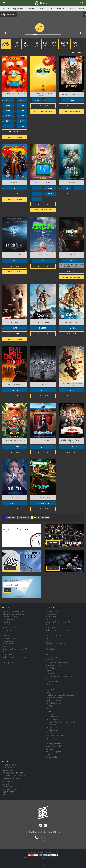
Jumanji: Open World (53, 746)
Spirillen (49, 654)
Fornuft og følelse (52, 714)
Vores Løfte (7, 622)
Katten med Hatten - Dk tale (55, 735)
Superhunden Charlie (53, 665)
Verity (48, 692)
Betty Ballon (50, 690)
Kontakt (50, 8)
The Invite (49, 638)
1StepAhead (61, 858)
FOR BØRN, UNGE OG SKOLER (15, 776)
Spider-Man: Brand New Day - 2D (15, 649)
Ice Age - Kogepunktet (54, 752)
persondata (48, 852)
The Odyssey (7, 646)
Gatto (48, 754)
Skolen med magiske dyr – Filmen (15, 657)
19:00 (19, 121)
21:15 (67, 261)
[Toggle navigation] (4, 3)
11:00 (19, 100)
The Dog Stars (51, 649)
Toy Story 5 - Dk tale (10, 617)
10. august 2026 (14, 503)
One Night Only (9, 663)
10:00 (6, 100)
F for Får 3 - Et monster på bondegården (60, 695)
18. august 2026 (43, 503)
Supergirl (6, 633)
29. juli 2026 (72, 390)
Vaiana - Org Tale (9, 638)
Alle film (41, 8)
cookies (55, 852)
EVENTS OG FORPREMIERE (13, 773)
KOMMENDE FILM (10, 768)
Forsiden (6, 8)
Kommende (31, 8)
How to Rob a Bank (53, 657)
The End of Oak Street (53, 636)
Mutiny (48, 641)
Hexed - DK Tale (52, 727)
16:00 (6, 116)
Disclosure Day (8, 630)
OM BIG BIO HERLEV (11, 779)
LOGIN (5, 795)
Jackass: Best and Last (10, 627)
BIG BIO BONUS (9, 781)
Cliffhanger (50, 749)
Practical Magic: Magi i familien (57, 663)
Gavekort (72, 8)
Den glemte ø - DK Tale (54, 698)
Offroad (49, 684)
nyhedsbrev (32, 852)
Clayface (49, 711)
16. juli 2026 (43, 390)
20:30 (9, 188)
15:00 (19, 111)
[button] (6, 33)
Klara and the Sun (52, 717)
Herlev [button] (44, 3)
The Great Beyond (52, 719)
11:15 (35, 100)
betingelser (40, 852)
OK (7, 590)
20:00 (6, 126)
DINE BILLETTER (8, 792)
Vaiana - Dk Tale (9, 641)
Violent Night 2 (51, 733)
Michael (6, 625)
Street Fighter (50, 706)
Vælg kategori (77, 52)
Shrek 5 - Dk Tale (52, 757)
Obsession (6, 636)
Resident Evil (50, 673)
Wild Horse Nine (52, 730)
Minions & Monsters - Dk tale (13, 611)
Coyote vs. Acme (52, 671)
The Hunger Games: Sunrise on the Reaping (61, 722)
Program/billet (18, 8)
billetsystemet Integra (47, 858)
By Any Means (51, 660)
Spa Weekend (51, 668)
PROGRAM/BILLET (10, 765)
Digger (48, 687)
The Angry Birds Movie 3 (54, 744)
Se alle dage (14, 132)
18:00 (6, 121)
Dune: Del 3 (50, 738)
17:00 (19, 116)
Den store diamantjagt (53, 700)
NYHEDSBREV (8, 787)
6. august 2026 (43, 447)
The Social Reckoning (53, 703)
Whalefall (49, 708)
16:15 (9, 328)
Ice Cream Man (8, 654)
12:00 (6, 106)
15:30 (48, 194)
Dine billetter (61, 8)
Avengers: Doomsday (53, 741)
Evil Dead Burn (8, 644)
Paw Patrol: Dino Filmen (11, 652)
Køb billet (19, 28)
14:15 (48, 100)
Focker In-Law (51, 725)
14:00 (6, 111)
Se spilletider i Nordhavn (14, 137)
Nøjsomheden (51, 652)
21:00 (19, 126)
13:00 (19, 106)
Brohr (48, 679)
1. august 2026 (14, 447)
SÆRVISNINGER (9, 770)
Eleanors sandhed (9, 619)
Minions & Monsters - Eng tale (13, 614)
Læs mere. (53, 543)
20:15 (9, 261)
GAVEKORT (7, 784)
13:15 (35, 194)
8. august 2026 (72, 447)
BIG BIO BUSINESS (10, 789)
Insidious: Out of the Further (55, 644)
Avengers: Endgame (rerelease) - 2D (59, 676)
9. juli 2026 (43, 328)
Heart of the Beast (52, 681)
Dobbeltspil (7, 660)
